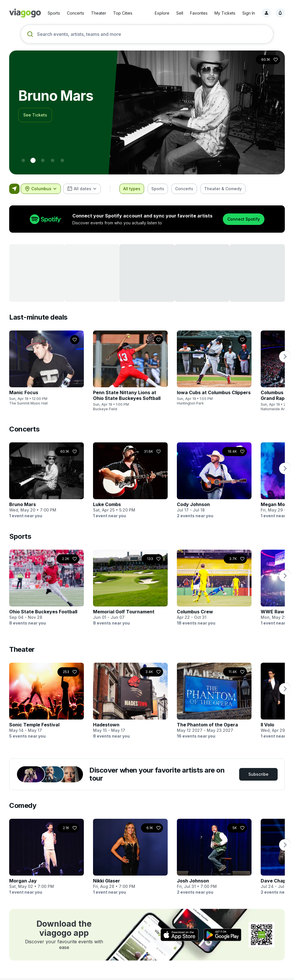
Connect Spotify (244, 219)
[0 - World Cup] (23, 160)
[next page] (285, 357)
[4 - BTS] (62, 160)
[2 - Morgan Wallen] (43, 160)
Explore (162, 13)
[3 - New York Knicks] (53, 160)
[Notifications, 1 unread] (280, 13)
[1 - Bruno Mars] (33, 160)
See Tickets (35, 115)
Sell (180, 13)
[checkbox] (132, 189)
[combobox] (41, 189)
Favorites (199, 13)
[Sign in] (266, 13)
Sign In (249, 13)
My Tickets (225, 13)
